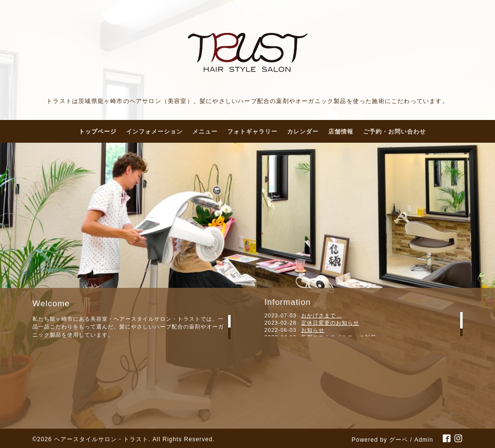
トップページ (98, 132)
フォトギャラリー (252, 132)
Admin (424, 440)
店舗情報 (341, 132)
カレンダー (303, 132)
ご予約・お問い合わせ (394, 132)
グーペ (399, 440)
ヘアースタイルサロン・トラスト (101, 439)
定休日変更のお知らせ (330, 323)
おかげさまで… (321, 315)
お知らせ (313, 330)
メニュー (205, 132)
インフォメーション (154, 132)
